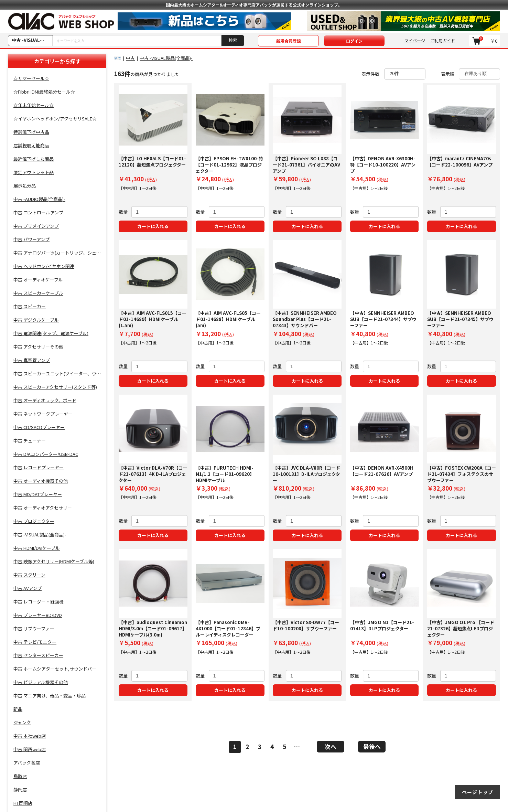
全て (118, 58)
